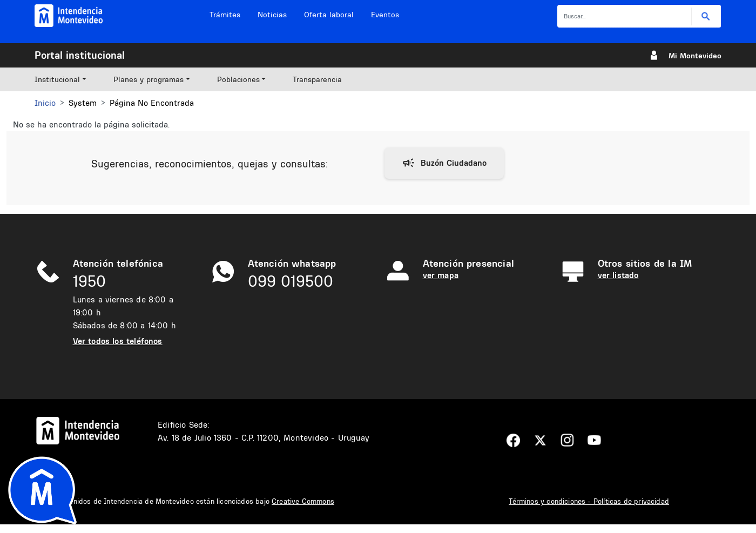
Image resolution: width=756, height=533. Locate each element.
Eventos (385, 15)
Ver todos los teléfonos (118, 341)
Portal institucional (80, 55)
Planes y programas (148, 79)
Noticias (272, 15)
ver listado (618, 275)
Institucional (57, 79)
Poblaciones (238, 79)
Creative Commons (303, 501)
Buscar (706, 16)
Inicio (45, 103)
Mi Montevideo (695, 56)
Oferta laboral (329, 15)
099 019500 (291, 281)
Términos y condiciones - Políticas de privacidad (589, 501)
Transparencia (317, 79)
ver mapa (441, 275)
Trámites (225, 15)
